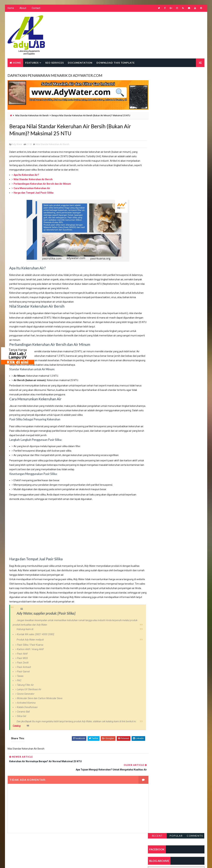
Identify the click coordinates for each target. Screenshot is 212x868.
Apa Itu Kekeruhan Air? (26, 174)
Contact (36, 9)
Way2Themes (37, 862)
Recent (157, 76)
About (23, 9)
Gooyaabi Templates (74, 862)
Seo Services (54, 63)
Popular (176, 76)
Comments (195, 76)
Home (11, 9)
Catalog (17, 734)
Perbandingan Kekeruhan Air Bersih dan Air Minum (42, 183)
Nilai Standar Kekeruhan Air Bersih (32, 114)
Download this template (116, 63)
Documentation (80, 63)
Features (32, 63)
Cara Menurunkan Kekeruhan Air (32, 188)
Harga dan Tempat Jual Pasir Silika (34, 192)
